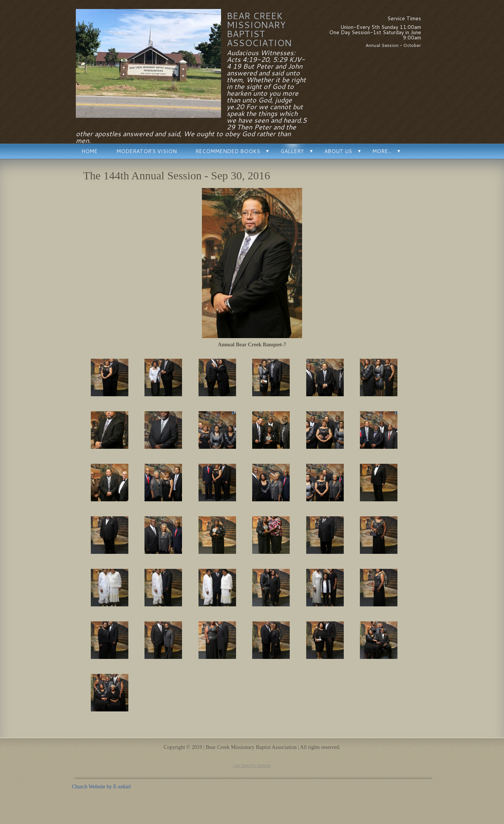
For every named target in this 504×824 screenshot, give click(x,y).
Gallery (292, 151)
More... (382, 151)
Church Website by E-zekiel (102, 787)
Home (90, 151)
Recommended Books (228, 151)
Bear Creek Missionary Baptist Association (259, 29)
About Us (338, 151)
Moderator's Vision (147, 151)
